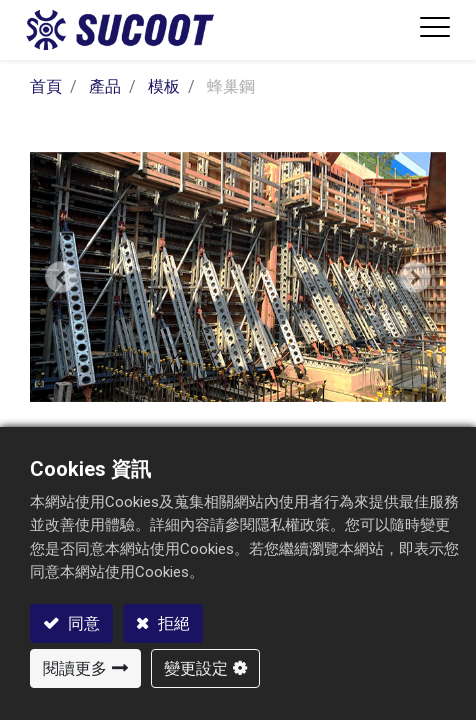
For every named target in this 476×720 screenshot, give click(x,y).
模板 (164, 86)
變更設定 (196, 668)
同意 (82, 623)
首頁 (46, 86)
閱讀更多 (75, 668)
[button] (61, 276)
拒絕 (172, 623)
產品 (105, 86)
